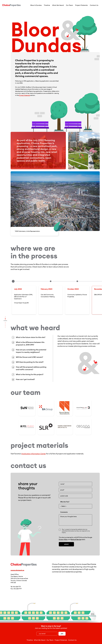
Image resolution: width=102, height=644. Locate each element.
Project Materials (81, 5)
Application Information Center (34, 454)
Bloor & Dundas (36, 5)
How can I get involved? (25, 379)
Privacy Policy (63, 539)
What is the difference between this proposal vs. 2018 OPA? (30, 344)
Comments (64, 512)
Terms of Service (76, 539)
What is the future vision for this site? (31, 337)
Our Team (69, 5)
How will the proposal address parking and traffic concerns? (31, 368)
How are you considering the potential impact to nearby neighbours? (31, 351)
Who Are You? (65, 502)
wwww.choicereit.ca (17, 570)
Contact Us (94, 5)
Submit (66, 544)
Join (62, 634)
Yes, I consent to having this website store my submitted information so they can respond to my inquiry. (76, 531)
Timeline (47, 5)
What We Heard (58, 5)
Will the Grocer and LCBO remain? (29, 357)
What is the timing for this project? (30, 374)
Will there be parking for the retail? (30, 362)
